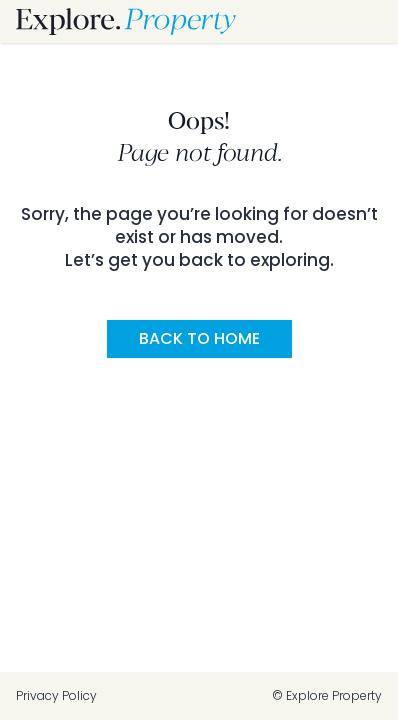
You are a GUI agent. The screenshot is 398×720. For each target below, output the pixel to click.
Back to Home (199, 338)
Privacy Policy (56, 696)
